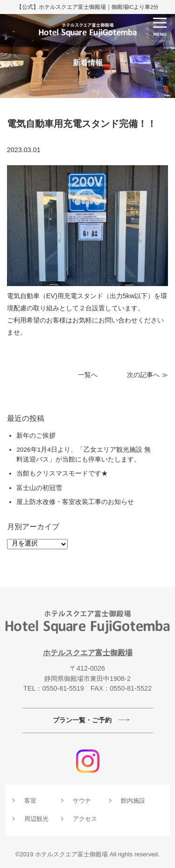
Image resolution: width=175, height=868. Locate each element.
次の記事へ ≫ (147, 375)
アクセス (85, 819)
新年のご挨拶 (36, 436)
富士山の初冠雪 (42, 488)
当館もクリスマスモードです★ (62, 473)
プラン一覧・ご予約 (82, 720)
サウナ (82, 801)
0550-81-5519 (63, 688)
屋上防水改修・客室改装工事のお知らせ (75, 502)
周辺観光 (36, 819)
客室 (30, 801)
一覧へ (88, 375)
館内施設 (133, 801)
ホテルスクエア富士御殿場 (88, 653)
